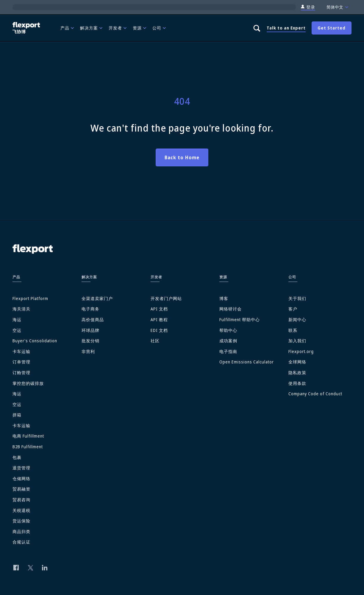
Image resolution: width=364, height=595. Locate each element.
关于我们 (297, 298)
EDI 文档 (159, 330)
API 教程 (159, 320)
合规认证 (21, 542)
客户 (293, 309)
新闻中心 (297, 320)
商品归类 (21, 531)
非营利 (88, 351)
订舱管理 (21, 373)
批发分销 (90, 341)
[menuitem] (68, 28)
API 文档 (159, 309)
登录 (308, 7)
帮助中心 (228, 330)
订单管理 (21, 362)
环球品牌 (90, 330)
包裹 (17, 457)
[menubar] (152, 28)
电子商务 (90, 309)
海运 (17, 320)
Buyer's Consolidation (35, 341)
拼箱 (17, 415)
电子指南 (228, 351)
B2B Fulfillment (28, 447)
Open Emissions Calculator (247, 362)
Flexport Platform (30, 298)
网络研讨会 (231, 309)
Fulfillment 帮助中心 (240, 320)
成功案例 (228, 341)
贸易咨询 (21, 500)
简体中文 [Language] (338, 7)
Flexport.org (301, 351)
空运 (17, 330)
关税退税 (21, 510)
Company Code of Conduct (315, 394)
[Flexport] (27, 28)
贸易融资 (21, 489)
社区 (155, 341)
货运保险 (21, 521)
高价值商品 (93, 320)
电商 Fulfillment (28, 436)
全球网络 (297, 362)
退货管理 (21, 468)
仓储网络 (21, 478)
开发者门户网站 (166, 298)
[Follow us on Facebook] (16, 568)
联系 (293, 330)
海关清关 (21, 309)
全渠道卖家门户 (97, 298)
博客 (224, 298)
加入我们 (297, 341)
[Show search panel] (257, 28)
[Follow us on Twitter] (30, 568)
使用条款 (297, 383)
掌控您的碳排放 (28, 383)
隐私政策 (297, 373)
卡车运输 (21, 351)
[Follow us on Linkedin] (45, 568)
